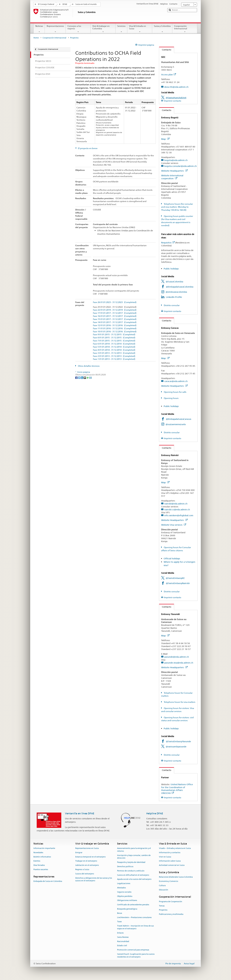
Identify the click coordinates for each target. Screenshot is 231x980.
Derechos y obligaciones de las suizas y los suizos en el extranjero (94, 879)
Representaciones (55, 29)
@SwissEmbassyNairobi (178, 583)
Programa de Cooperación (171, 901)
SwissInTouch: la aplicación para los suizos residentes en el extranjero (136, 955)
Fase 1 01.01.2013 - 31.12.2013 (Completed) (114, 359)
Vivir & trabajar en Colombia (103, 29)
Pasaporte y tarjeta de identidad (131, 862)
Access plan (169, 75)
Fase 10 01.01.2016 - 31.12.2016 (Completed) (115, 332)
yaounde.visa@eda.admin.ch (179, 663)
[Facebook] (77, 377)
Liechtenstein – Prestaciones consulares (134, 917)
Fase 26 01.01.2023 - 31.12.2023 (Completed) (115, 302)
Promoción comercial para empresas (133, 950)
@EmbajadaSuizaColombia (180, 287)
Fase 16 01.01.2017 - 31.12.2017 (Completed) (115, 316)
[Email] (90, 377)
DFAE (65, 4)
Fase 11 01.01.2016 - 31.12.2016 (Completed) (115, 329)
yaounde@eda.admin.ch (177, 657)
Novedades (38, 852)
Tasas (119, 922)
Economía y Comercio (169, 881)
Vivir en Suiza (165, 857)
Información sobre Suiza (170, 861)
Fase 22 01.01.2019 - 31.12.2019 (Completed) (115, 310)
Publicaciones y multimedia (171, 914)
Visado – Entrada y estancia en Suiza (175, 848)
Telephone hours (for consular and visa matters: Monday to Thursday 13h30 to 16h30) (177, 207)
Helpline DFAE (155, 813)
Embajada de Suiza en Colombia (48, 881)
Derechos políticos (125, 866)
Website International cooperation (172, 177)
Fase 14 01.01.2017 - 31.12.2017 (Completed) (115, 322)
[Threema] (85, 377)
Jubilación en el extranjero (87, 865)
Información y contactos (170, 852)
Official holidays (172, 558)
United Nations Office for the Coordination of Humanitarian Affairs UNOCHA (177, 789)
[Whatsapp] (88, 377)
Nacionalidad (123, 941)
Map (165, 139)
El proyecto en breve (88, 148)
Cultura (162, 885)
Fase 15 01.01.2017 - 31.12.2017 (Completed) (115, 319)
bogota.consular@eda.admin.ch (180, 166)
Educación (164, 890)
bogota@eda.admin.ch (176, 160)
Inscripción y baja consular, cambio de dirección (134, 857)
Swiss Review (123, 937)
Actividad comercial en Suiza (172, 865)
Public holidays (171, 269)
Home (36, 38)
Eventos (37, 861)
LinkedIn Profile (174, 297)
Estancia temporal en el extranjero (90, 857)
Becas (120, 913)
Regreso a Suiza (82, 869)
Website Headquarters (174, 171)
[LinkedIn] (82, 377)
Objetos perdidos (125, 896)
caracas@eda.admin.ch (176, 381)
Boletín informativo (42, 857)
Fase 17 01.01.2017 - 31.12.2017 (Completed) (115, 313)
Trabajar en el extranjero (86, 861)
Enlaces (120, 933)
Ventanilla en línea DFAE (80, 813)
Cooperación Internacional (185, 29)
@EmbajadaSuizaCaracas (179, 419)
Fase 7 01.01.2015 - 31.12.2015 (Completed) (114, 341)
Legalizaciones (124, 883)
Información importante (44, 848)
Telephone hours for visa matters (179, 702)
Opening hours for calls (175, 392)
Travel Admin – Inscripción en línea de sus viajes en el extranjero (135, 927)
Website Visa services (174, 525)
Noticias (39, 29)
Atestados (121, 888)
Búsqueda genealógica (127, 909)
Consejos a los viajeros (78, 29)
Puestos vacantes (41, 869)
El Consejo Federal (46, 4)
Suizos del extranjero (85, 874)
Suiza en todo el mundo (86, 4)
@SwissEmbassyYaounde (178, 741)
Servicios (121, 29)
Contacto (165, 50)
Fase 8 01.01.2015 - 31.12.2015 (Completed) (114, 338)
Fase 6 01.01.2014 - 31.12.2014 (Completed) (114, 344)
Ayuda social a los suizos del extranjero (134, 879)
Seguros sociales (124, 892)
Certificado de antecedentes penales (133, 905)
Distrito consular (171, 305)
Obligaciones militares (127, 900)
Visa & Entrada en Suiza (140, 29)
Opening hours (171, 398)
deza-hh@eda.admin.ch (176, 87)
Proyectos (163, 910)
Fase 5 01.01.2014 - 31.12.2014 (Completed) (114, 347)
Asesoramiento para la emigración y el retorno (134, 850)
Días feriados (39, 865)
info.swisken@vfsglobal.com (179, 515)
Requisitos (168, 243)
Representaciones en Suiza (87, 848)
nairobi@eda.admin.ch (176, 504)
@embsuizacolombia (176, 292)
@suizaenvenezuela (176, 424)
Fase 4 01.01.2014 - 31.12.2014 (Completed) (114, 350)
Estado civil (122, 946)
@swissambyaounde (176, 747)
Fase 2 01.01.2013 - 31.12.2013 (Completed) (114, 356)
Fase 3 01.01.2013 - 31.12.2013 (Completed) (114, 353)
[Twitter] (79, 377)
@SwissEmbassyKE (175, 578)
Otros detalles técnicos (89, 366)
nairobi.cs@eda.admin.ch (177, 509)
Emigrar (79, 852)
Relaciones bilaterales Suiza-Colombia (176, 877)
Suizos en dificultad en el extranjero (133, 875)
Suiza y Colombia (162, 29)
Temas (162, 906)
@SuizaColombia (174, 282)
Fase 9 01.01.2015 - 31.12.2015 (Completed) (114, 335)
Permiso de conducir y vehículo (131, 871)
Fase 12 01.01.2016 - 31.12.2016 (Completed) (115, 325)
